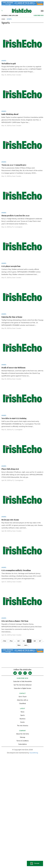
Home (3, 19)
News (22, 712)
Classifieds (22, 703)
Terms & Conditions (23, 741)
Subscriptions (23, 744)
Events (22, 722)
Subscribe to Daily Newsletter (23, 681)
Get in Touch (23, 697)
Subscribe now (39, 15)
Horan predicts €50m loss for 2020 (15, 216)
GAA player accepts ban (11, 266)
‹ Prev (11, 641)
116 (35, 641)
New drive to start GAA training (14, 418)
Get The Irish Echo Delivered (22, 685)
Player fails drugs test (10, 469)
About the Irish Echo (23, 734)
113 (18, 641)
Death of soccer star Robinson (13, 368)
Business (23, 719)
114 (24, 641)
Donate (37, 863)
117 (40, 641)
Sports (22, 715)
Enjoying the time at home (12, 317)
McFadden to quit (9, 64)
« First (4, 641)
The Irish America (23, 726)
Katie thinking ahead (10, 114)
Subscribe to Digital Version (23, 688)
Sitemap (22, 737)
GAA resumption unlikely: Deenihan (16, 570)
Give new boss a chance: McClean (15, 621)
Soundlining (34, 753)
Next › (19, 645)
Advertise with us (22, 700)
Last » (26, 645)
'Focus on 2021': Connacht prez (14, 165)
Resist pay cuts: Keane (10, 520)
